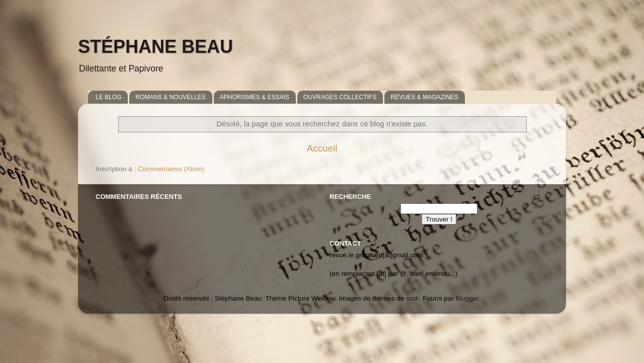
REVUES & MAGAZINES (424, 97)
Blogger (467, 298)
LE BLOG (108, 97)
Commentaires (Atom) (171, 169)
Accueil (322, 148)
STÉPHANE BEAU (155, 47)
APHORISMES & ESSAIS (255, 97)
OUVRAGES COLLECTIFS (340, 97)
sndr (413, 298)
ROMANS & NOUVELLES (170, 97)
